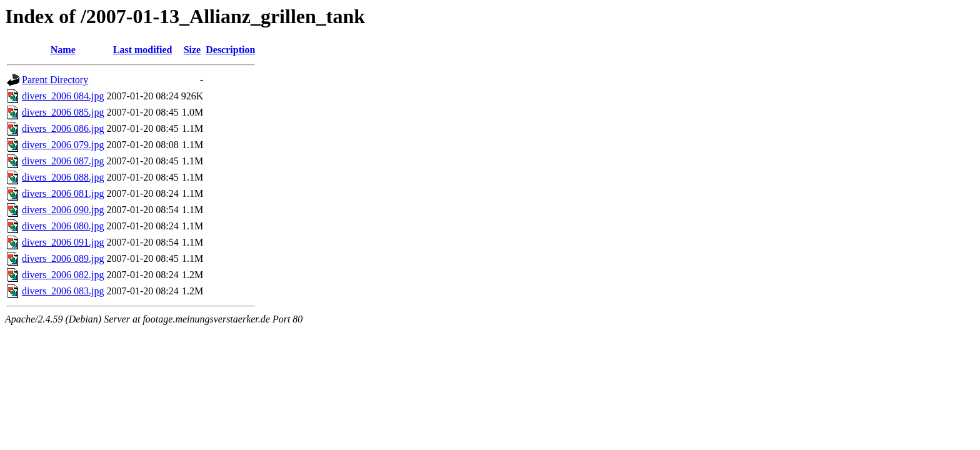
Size (192, 50)
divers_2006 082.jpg (63, 275)
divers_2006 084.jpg (63, 96)
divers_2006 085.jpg (63, 112)
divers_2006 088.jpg (63, 177)
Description (230, 50)
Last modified (143, 50)
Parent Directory (55, 80)
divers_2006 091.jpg (63, 242)
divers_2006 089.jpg (63, 258)
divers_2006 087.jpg (63, 161)
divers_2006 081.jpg (63, 193)
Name (63, 50)
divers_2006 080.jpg (63, 226)
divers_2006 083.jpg (63, 291)
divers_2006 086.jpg (63, 128)
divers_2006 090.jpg (63, 210)
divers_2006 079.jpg (63, 145)
